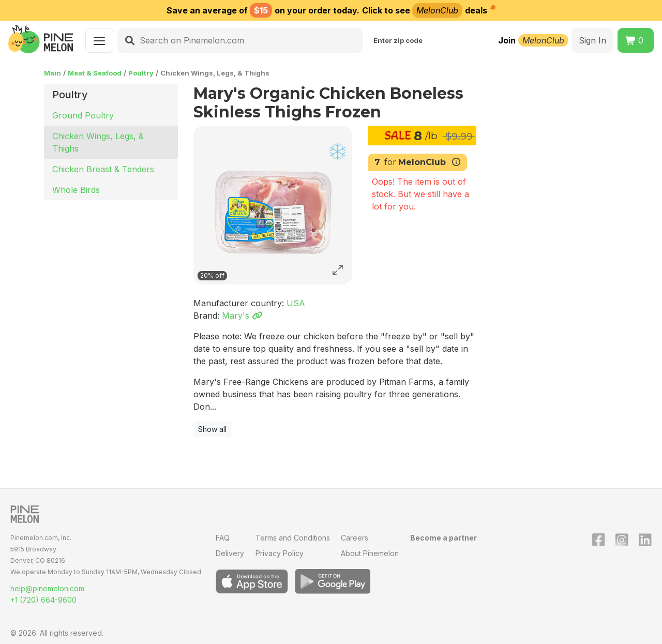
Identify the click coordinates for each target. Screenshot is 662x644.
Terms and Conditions (293, 538)
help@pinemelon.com (47, 588)
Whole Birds (76, 190)
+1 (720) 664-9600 (43, 600)
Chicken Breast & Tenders (103, 169)
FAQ (223, 538)
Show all (212, 429)
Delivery (230, 553)
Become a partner (443, 538)
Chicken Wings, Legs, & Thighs (98, 142)
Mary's (242, 316)
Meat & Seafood (95, 73)
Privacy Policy (280, 553)
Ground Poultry (83, 115)
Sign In (592, 40)
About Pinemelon (370, 553)
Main (52, 73)
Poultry (141, 73)
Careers (355, 538)
